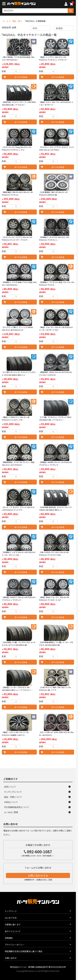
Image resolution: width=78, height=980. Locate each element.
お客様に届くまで (13, 924)
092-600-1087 (39, 852)
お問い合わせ (11, 958)
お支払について (11, 802)
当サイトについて (13, 931)
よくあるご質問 (11, 812)
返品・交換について (13, 797)
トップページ (11, 911)
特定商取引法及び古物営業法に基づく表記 (24, 951)
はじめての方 (11, 918)
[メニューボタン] (5, 4)
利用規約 (9, 938)
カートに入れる (21, 77)
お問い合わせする (38, 875)
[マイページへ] (66, 4)
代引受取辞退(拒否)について (17, 807)
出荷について (10, 787)
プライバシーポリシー (15, 945)
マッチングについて (13, 792)
